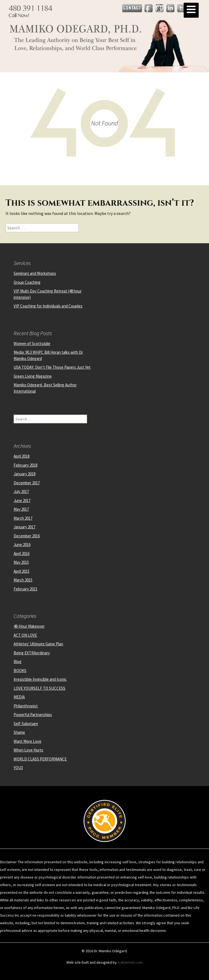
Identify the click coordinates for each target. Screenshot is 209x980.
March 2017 (23, 518)
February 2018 (25, 465)
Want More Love (27, 741)
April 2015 (21, 571)
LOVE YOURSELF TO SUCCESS (39, 688)
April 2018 (21, 456)
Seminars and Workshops (35, 273)
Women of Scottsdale (32, 343)
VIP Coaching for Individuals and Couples (48, 306)
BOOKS (20, 671)
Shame (19, 732)
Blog (18, 662)
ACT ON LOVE (25, 635)
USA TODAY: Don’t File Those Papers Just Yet (52, 367)
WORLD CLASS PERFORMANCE (40, 759)
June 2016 (22, 545)
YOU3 (18, 768)
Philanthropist (26, 706)
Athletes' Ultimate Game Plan (38, 644)
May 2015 (21, 562)
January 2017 (24, 527)
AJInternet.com (130, 962)
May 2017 (21, 509)
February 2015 (25, 589)
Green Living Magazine (33, 376)
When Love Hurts (28, 750)
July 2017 (21, 491)
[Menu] (191, 10)
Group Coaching (27, 282)
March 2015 (23, 580)
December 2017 (27, 483)
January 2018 (24, 474)
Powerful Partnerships (33, 715)
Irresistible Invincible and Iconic (40, 679)
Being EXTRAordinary (32, 653)
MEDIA (19, 697)
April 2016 (21, 554)
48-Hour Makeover (29, 626)
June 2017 (22, 500)
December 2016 (27, 536)
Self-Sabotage (26, 724)
